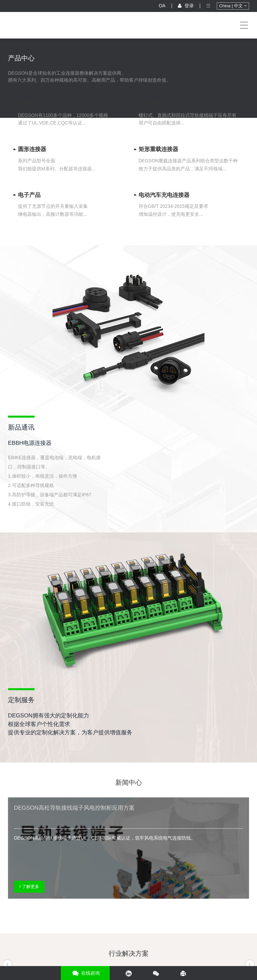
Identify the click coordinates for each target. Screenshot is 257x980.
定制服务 (21, 700)
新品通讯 (21, 427)
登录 (186, 6)
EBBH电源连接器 (30, 443)
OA (162, 6)
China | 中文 (233, 6)
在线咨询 (85, 973)
